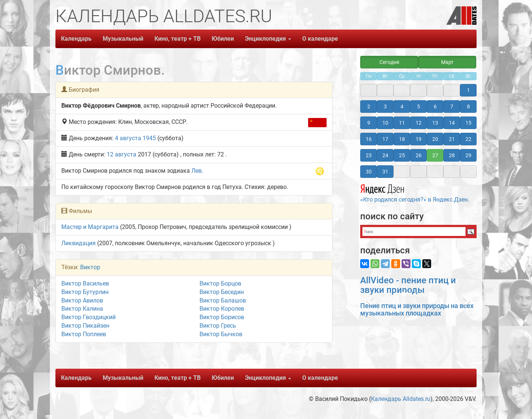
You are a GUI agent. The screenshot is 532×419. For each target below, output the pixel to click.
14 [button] (452, 123)
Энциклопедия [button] (268, 39)
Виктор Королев (222, 309)
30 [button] (369, 172)
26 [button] (419, 155)
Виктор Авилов (82, 300)
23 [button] (369, 155)
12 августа (122, 154)
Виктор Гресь (218, 326)
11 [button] (402, 123)
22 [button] (468, 139)
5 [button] (419, 107)
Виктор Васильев (85, 283)
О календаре (320, 39)
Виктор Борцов (220, 283)
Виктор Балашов (223, 300)
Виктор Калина (82, 309)
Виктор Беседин (222, 292)
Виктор (90, 267)
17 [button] (385, 139)
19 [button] (419, 139)
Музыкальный (123, 39)
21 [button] (452, 139)
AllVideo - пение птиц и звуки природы (408, 285)
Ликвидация (79, 243)
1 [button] (468, 90)
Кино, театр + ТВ (178, 39)
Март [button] (447, 62)
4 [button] (402, 107)
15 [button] (468, 123)
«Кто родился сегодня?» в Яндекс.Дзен (414, 192)
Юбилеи (223, 39)
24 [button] (385, 155)
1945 (149, 138)
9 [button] (369, 123)
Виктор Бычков (221, 334)
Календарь (76, 39)
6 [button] (435, 107)
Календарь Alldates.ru (401, 399)
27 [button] (435, 155)
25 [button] (402, 155)
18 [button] (402, 139)
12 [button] (419, 123)
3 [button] (385, 107)
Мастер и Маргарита (90, 227)
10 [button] (385, 123)
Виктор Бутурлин (85, 292)
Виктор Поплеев (84, 334)
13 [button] (435, 123)
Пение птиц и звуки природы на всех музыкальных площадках (417, 309)
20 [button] (435, 139)
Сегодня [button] (389, 62)
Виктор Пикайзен (85, 326)
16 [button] (369, 139)
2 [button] (369, 107)
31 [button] (385, 172)
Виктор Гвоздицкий (88, 317)
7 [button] (452, 107)
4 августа (128, 138)
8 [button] (468, 107)
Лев (197, 171)
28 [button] (452, 155)
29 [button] (468, 155)
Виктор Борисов (222, 317)
